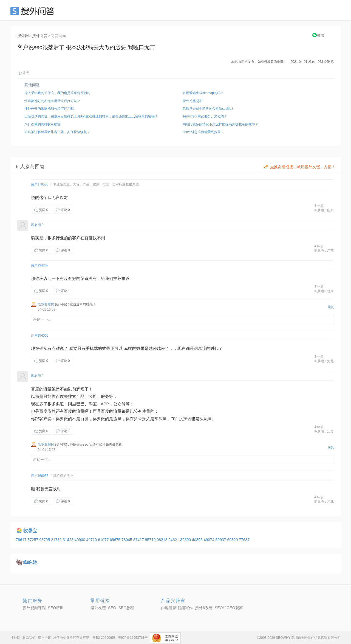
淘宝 (93, 404)
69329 (233, 540)
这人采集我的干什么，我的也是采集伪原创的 (57, 93)
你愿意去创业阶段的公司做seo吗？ (208, 109)
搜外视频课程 (34, 608)
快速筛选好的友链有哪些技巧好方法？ (52, 101)
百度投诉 (183, 419)
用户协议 (44, 638)
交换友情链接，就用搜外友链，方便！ (299, 167)
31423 (69, 540)
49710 (92, 540)
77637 (244, 540)
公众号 (119, 404)
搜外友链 (98, 608)
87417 (139, 540)
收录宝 (30, 531)
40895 (198, 540)
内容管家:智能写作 (177, 608)
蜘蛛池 (30, 562)
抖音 (138, 419)
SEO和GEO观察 (229, 608)
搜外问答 (40, 36)
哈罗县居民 (46, 304)
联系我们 (29, 638)
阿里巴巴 (76, 404)
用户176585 (40, 184)
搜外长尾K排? (193, 101)
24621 (174, 540)
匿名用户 (38, 225)
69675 (116, 540)
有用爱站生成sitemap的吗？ (203, 93)
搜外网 (23, 36)
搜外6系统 (204, 608)
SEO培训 (56, 608)
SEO (34, 11)
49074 (210, 540)
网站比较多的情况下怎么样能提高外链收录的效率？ (220, 124)
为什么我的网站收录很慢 (43, 124)
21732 (57, 540)
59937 (221, 540)
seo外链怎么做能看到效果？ (203, 132)
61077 (104, 540)
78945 (127, 540)
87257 (33, 540)
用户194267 (40, 265)
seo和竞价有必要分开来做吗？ (205, 116)
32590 (186, 540)
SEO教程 (126, 608)
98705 (45, 540)
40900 (80, 540)
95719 (151, 540)
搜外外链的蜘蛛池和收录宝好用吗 (49, 109)
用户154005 (40, 336)
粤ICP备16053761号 (133, 638)
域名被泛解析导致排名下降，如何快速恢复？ (57, 132)
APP (105, 404)
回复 (331, 307)
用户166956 (40, 476)
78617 (22, 540)
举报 (23, 73)
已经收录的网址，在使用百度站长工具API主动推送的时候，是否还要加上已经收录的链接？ (91, 116)
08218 (162, 540)
